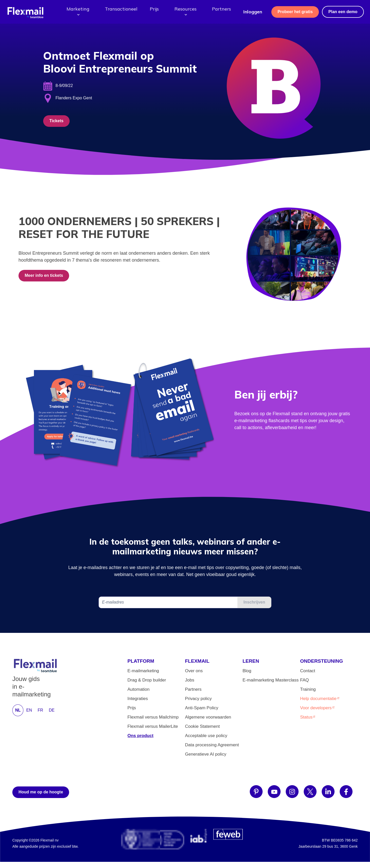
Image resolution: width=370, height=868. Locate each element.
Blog (247, 671)
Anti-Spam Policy (202, 708)
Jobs (190, 680)
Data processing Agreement (212, 745)
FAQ (304, 680)
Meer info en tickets (44, 275)
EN (29, 710)
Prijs (154, 9)
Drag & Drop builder (147, 680)
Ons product (140, 736)
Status (306, 717)
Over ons (194, 671)
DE (52, 710)
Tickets (56, 121)
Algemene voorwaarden (208, 717)
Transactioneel (121, 9)
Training (308, 689)
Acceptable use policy (206, 736)
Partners (221, 9)
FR (40, 710)
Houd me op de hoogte (41, 792)
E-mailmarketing (143, 671)
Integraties (138, 699)
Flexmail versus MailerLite (153, 726)
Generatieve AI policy (206, 754)
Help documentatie (318, 699)
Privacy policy (198, 699)
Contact (308, 671)
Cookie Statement (202, 726)
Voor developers (316, 708)
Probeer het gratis (295, 12)
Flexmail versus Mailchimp (153, 717)
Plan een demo (343, 12)
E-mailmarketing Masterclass (271, 680)
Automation (138, 689)
